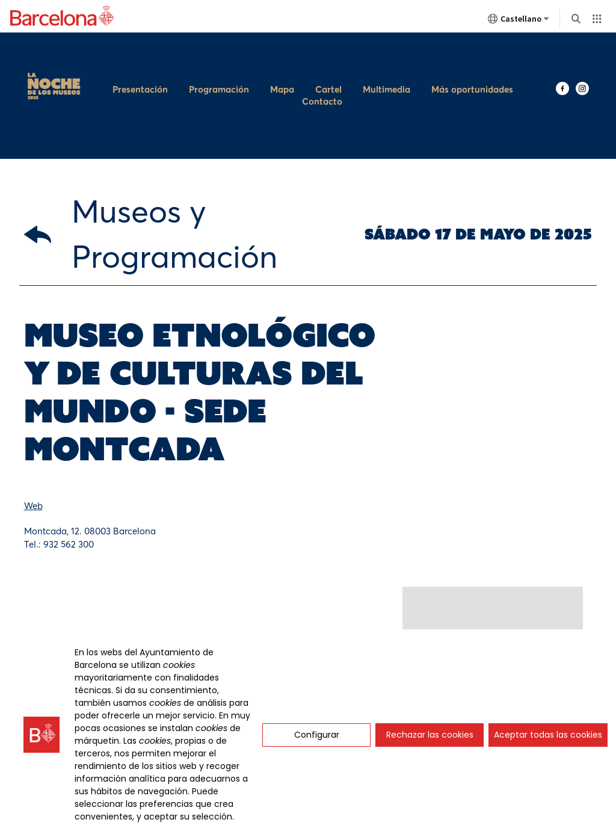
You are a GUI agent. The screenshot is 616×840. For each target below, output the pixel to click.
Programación (219, 58)
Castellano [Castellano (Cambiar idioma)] (519, 21)
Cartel (328, 58)
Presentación (140, 58)
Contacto (322, 70)
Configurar (317, 735)
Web (33, 443)
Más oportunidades (472, 58)
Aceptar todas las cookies (548, 735)
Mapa (282, 58)
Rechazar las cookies (430, 735)
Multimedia (387, 58)
